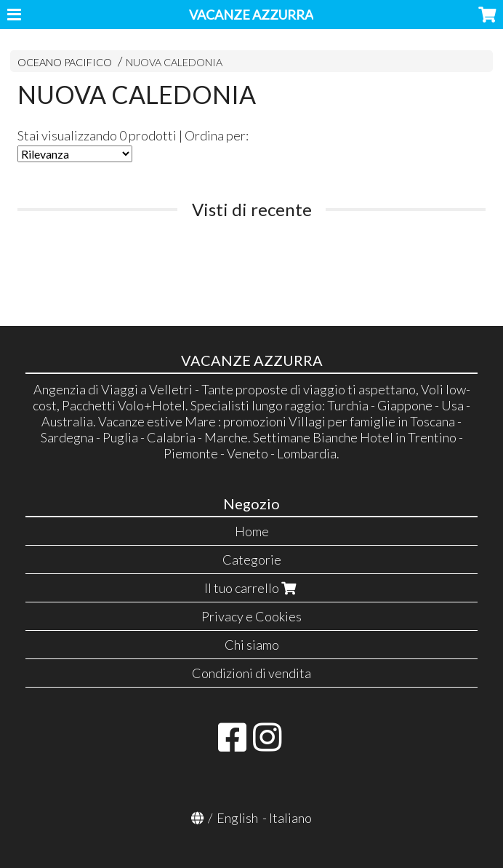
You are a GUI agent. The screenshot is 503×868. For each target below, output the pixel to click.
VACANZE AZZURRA (251, 15)
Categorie (252, 560)
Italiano (290, 818)
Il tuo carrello (252, 588)
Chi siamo (252, 645)
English (237, 818)
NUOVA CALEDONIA (174, 62)
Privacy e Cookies (251, 616)
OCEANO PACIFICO (65, 62)
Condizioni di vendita (251, 673)
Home (252, 531)
